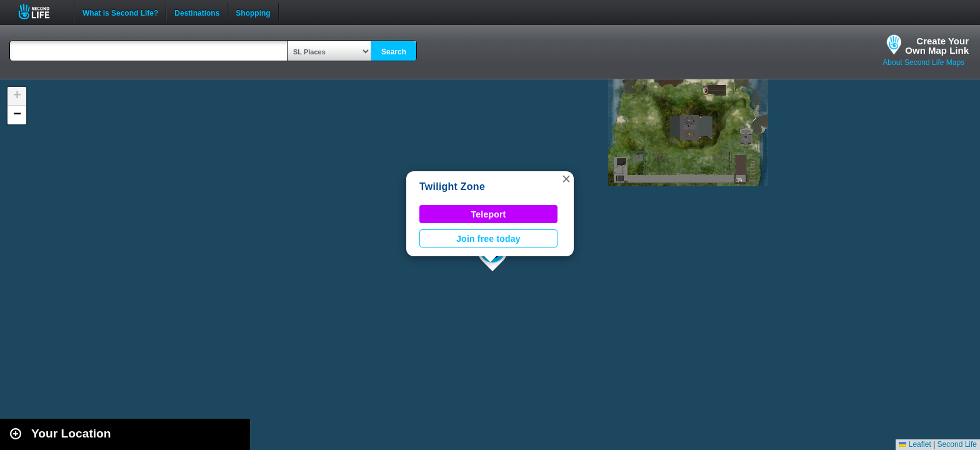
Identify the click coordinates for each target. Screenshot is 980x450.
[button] (566, 179)
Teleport (489, 214)
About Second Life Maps (923, 62)
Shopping (253, 12)
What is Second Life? (120, 12)
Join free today (488, 239)
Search (394, 52)
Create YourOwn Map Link (937, 46)
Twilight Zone (452, 187)
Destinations (197, 12)
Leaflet (915, 444)
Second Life (41, 12)
